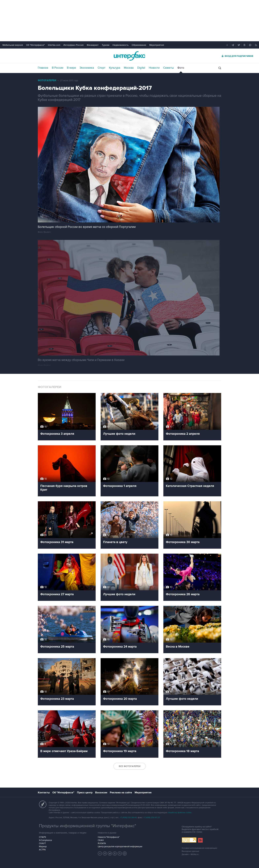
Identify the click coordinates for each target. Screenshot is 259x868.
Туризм (106, 45)
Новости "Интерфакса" (109, 837)
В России (58, 68)
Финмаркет (93, 45)
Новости (154, 68)
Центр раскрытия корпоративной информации (120, 847)
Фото (181, 68)
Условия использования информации (199, 848)
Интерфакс (129, 56)
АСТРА (42, 850)
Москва (129, 68)
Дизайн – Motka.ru (190, 854)
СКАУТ (42, 843)
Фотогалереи (47, 80)
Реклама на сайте (121, 793)
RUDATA (102, 843)
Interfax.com (54, 45)
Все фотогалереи (130, 766)
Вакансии (101, 793)
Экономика (87, 68)
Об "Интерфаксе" (35, 45)
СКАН (101, 840)
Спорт (102, 68)
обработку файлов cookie (180, 813)
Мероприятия (157, 45)
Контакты (44, 793)
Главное (43, 68)
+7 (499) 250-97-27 (152, 818)
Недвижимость (120, 45)
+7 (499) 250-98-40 (128, 818)
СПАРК (43, 837)
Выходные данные (190, 851)
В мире (71, 68)
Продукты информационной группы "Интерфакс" (88, 826)
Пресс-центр (85, 793)
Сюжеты (168, 68)
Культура (115, 68)
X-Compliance (45, 840)
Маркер (43, 847)
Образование (139, 45)
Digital (141, 68)
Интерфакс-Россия (74, 45)
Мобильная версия (13, 45)
